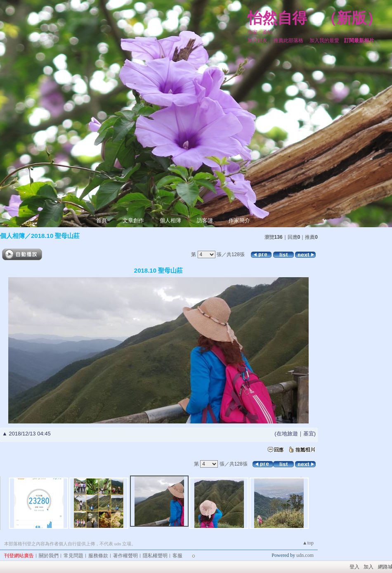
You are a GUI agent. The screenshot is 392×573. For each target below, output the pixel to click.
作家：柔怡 (260, 32)
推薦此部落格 (288, 40)
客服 (177, 556)
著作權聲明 (125, 556)
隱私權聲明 (155, 556)
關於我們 (49, 556)
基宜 (309, 434)
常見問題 (73, 556)
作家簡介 (239, 220)
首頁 (102, 220)
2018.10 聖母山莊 (55, 236)
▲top (308, 543)
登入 (354, 567)
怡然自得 (277, 18)
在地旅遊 (287, 434)
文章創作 (133, 220)
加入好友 (257, 40)
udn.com (305, 555)
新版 (352, 18)
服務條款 (98, 556)
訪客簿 (205, 220)
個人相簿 (170, 220)
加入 (368, 567)
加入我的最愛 (324, 40)
